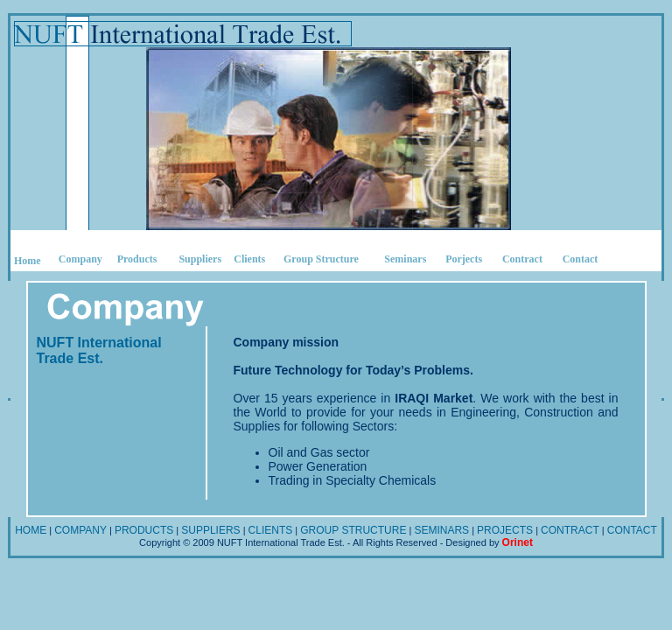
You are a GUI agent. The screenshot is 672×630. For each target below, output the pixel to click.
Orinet (518, 542)
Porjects (464, 259)
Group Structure (321, 259)
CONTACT (632, 530)
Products (137, 259)
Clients (249, 259)
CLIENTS (271, 530)
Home (28, 261)
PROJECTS (505, 530)
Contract (522, 259)
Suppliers (200, 259)
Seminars (405, 259)
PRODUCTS (144, 530)
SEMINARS (441, 530)
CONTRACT (570, 530)
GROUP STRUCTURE (353, 530)
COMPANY (80, 530)
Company (80, 259)
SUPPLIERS (210, 530)
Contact (581, 259)
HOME (31, 530)
